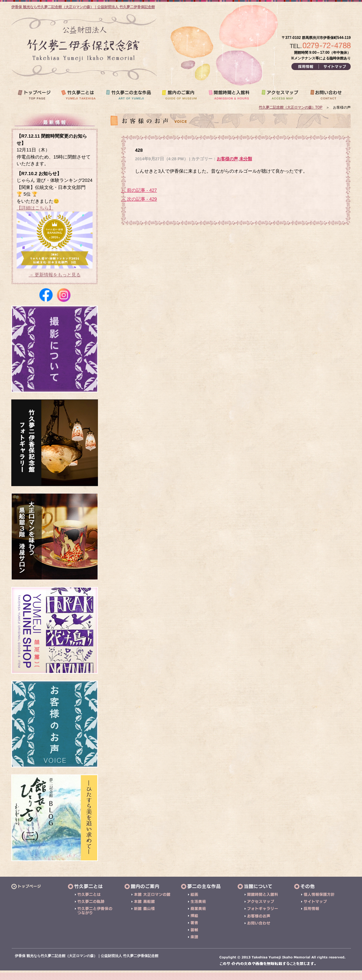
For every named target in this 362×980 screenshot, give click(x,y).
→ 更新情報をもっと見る (55, 275)
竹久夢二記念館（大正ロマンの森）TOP (291, 107)
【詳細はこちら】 (35, 208)
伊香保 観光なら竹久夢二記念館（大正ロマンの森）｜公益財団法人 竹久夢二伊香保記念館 (83, 7)
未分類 (246, 159)
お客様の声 (227, 159)
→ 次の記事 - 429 (139, 199)
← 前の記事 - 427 (139, 190)
